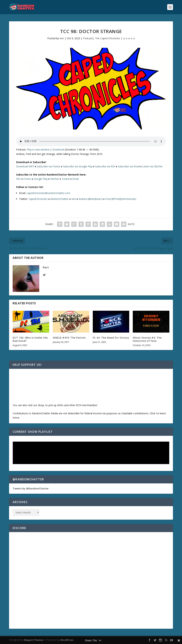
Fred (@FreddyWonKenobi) (121, 199)
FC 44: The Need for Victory (111, 338)
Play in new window (38, 149)
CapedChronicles (38, 199)
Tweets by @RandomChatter (31, 488)
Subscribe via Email (129, 166)
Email (75, 179)
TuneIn (66, 179)
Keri (62, 38)
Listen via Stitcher (152, 166)
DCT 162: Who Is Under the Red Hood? (30, 339)
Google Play (41, 179)
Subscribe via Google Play (78, 166)
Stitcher (55, 179)
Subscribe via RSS (105, 166)
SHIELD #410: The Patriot (69, 338)
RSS (18, 179)
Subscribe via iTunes (48, 166)
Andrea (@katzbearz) (91, 199)
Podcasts (88, 38)
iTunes (27, 179)
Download (58, 149)
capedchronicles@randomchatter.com (48, 193)
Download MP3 (25, 166)
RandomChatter (59, 199)
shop (41, 405)
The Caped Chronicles (108, 38)
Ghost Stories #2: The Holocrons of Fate (147, 339)
